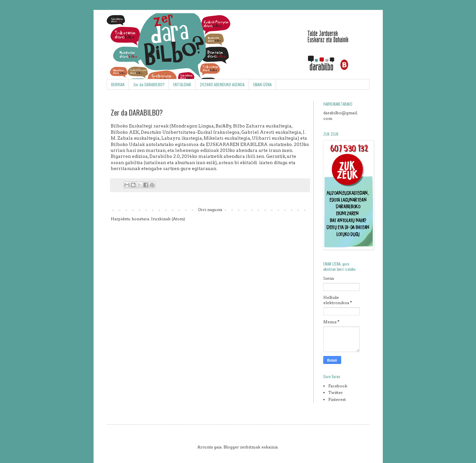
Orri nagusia (210, 210)
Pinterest (337, 399)
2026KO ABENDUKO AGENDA (222, 84)
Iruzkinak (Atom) (168, 219)
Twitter (336, 392)
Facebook (338, 386)
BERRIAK (118, 84)
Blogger (231, 447)
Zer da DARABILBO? (149, 84)
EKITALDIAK (182, 84)
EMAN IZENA (262, 84)
